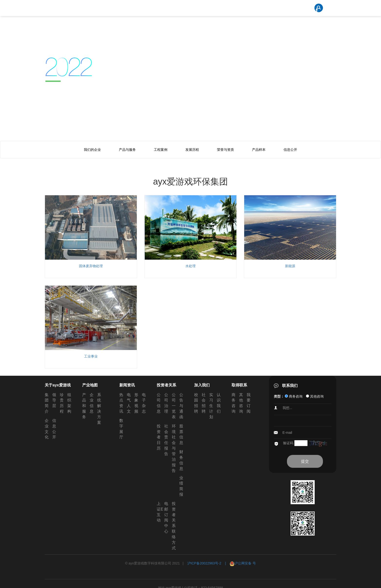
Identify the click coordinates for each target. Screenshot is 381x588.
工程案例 (161, 150)
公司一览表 (174, 406)
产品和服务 (84, 406)
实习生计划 (211, 406)
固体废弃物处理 (91, 266)
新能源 (290, 266)
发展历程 (192, 150)
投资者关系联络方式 (174, 526)
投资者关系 (166, 385)
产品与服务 (127, 150)
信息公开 (290, 150)
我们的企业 (92, 150)
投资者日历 (159, 437)
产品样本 (259, 150)
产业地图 (90, 385)
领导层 (54, 400)
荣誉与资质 (225, 150)
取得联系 (239, 385)
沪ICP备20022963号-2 (204, 563)
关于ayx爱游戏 (58, 385)
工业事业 (91, 356)
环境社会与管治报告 (174, 448)
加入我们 (202, 385)
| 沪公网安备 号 (239, 563)
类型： (279, 396)
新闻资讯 (127, 385)
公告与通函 (181, 406)
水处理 (190, 266)
